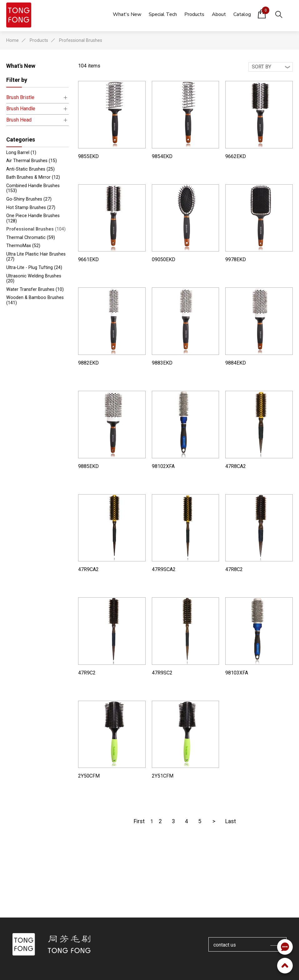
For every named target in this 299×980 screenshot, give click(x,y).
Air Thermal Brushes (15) (32, 161)
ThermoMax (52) (23, 246)
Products (39, 40)
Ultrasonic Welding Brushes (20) (34, 279)
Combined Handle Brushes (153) (33, 188)
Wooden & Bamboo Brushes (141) (35, 300)
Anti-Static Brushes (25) (30, 169)
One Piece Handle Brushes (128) (33, 218)
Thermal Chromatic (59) (31, 238)
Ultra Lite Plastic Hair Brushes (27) (36, 257)
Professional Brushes (81, 40)
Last (231, 821)
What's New (21, 66)
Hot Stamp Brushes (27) (31, 208)
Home (12, 40)
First (139, 821)
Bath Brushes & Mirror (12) (33, 177)
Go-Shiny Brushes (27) (29, 199)
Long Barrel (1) (21, 153)
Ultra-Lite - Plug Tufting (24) (34, 268)
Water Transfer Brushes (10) (35, 289)
